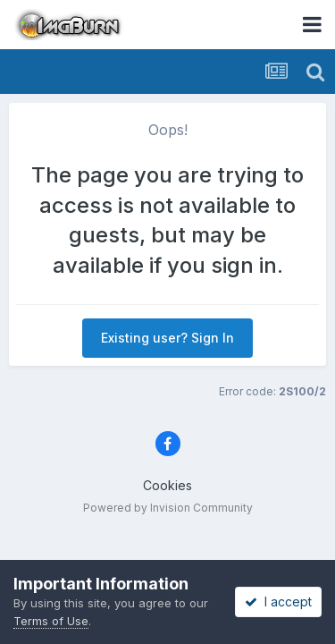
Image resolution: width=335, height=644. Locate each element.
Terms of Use (51, 621)
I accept (278, 602)
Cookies (167, 485)
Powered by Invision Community (168, 508)
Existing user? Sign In (167, 338)
